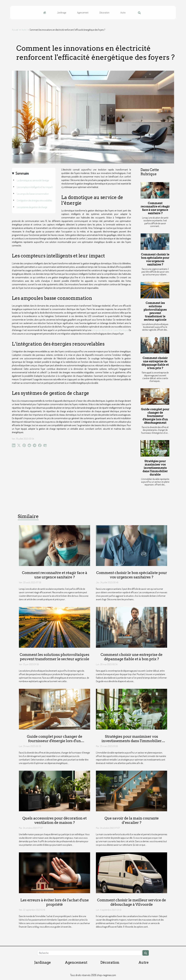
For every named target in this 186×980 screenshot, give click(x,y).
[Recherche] (89, 953)
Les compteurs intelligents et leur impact (35, 187)
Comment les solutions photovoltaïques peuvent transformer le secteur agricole (155, 311)
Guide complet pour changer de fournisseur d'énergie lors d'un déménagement (155, 416)
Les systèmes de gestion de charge (32, 207)
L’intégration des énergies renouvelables (34, 200)
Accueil (15, 30)
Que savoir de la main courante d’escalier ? (132, 820)
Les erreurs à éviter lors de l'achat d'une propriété (55, 902)
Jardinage (62, 13)
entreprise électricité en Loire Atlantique (110, 330)
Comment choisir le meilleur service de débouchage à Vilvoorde (132, 902)
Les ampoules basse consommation (33, 194)
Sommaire (22, 173)
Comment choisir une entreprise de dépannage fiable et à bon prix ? (155, 363)
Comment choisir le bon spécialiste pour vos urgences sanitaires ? (155, 259)
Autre (123, 13)
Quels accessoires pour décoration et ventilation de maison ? (54, 820)
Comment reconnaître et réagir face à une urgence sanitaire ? (155, 208)
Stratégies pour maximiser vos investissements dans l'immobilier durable (155, 468)
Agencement (83, 13)
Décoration (104, 13)
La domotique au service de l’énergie (33, 180)
